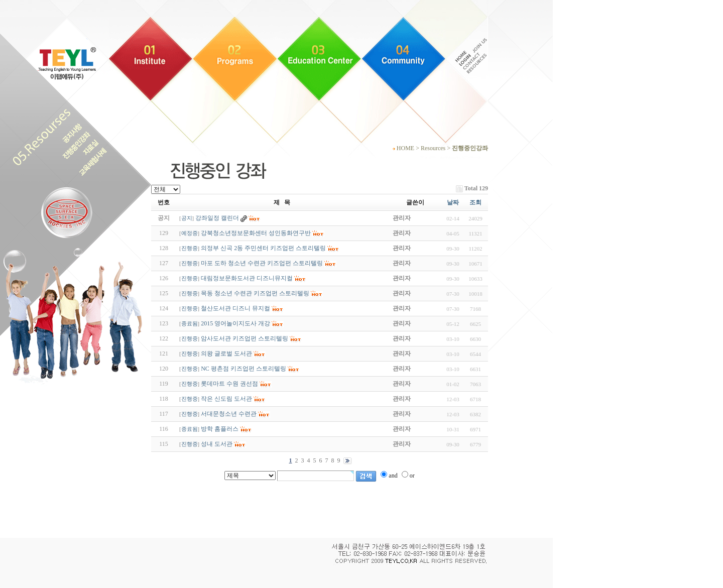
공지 (187, 218)
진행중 (190, 248)
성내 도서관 (217, 444)
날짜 (453, 202)
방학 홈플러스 (220, 429)
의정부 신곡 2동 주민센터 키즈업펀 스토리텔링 (263, 248)
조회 (475, 202)
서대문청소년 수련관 (229, 414)
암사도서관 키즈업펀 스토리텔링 (245, 338)
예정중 (190, 233)
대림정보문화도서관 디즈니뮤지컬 (247, 278)
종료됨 (190, 324)
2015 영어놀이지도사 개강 (235, 323)
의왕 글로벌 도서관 (226, 354)
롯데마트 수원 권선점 (229, 384)
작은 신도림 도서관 (226, 399)
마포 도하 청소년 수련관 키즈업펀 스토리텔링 (262, 263)
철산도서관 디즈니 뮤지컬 (235, 308)
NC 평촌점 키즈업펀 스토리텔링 (244, 369)
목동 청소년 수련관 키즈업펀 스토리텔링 (255, 293)
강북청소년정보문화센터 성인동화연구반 (256, 233)
